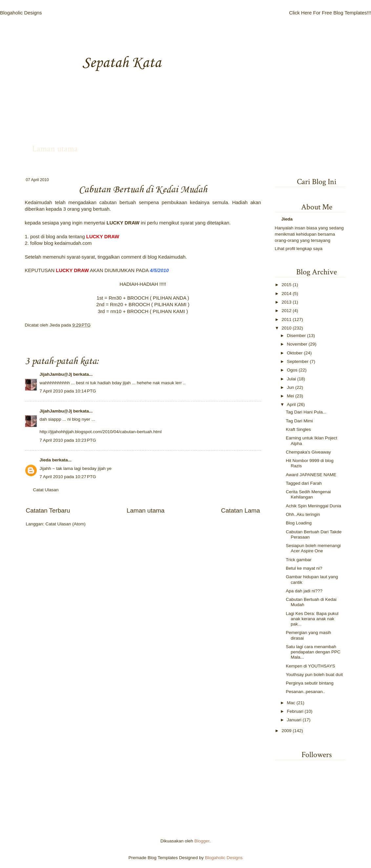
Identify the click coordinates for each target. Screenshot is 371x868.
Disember (297, 336)
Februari (295, 711)
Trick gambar (299, 560)
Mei (291, 396)
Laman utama (55, 149)
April (291, 404)
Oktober (295, 353)
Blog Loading (299, 523)
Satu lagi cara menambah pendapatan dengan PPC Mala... (313, 652)
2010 (286, 328)
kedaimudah (68, 243)
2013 (286, 302)
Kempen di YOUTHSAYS (310, 666)
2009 (286, 731)
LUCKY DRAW (123, 223)
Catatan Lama (241, 510)
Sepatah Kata (122, 63)
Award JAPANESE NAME (311, 475)
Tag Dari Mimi (299, 421)
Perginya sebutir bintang (310, 683)
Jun (291, 387)
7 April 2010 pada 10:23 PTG (68, 440)
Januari (294, 720)
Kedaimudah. (172, 257)
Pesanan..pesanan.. (305, 692)
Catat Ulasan (46, 490)
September (298, 361)
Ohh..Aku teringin (303, 514)
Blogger (202, 841)
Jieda (55, 325)
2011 (286, 319)
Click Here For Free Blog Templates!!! (330, 13)
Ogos (292, 370)
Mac (291, 703)
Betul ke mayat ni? (304, 568)
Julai (292, 379)
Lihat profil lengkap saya (299, 249)
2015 (286, 285)
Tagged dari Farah (304, 483)
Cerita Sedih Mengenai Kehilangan (308, 494)
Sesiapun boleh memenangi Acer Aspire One (313, 548)
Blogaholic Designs (21, 13)
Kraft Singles (298, 429)
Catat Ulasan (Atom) (66, 524)
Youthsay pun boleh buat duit (314, 675)
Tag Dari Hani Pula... (306, 412)
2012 (286, 311)
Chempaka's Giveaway (308, 452)
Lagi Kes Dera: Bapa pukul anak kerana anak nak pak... (312, 619)
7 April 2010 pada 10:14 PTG (68, 391)
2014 (286, 294)
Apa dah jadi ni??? (304, 591)
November (297, 344)
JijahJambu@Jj (56, 374)
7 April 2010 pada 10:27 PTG (68, 477)
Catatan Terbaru (48, 510)
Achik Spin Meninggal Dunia (313, 506)
